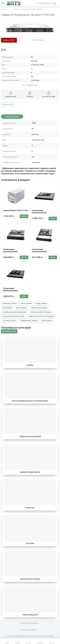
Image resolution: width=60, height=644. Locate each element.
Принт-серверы (21, 308)
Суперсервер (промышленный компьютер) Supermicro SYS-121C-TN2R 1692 (16, 292)
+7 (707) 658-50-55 (44, 3)
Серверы (30, 365)
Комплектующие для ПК (30, 472)
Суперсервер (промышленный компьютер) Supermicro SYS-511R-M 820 (44, 214)
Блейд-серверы (41, 304)
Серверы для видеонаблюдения (15, 312)
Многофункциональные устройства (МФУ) (30, 401)
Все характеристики (30, 85)
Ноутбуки (30, 544)
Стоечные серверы (10, 321)
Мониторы (30, 508)
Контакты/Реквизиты (30, 623)
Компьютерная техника (30, 579)
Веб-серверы (7, 308)
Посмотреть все (9, 331)
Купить (24, 216)
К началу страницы (30, 630)
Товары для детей (30, 615)
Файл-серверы (47, 321)
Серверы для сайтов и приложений (41, 316)
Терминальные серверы (29, 321)
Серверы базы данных (39, 308)
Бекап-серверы (26, 304)
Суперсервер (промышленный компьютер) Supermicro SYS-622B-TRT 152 (16, 253)
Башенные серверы (10, 304)
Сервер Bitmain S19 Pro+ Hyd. (16, 210)
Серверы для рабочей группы (14, 316)
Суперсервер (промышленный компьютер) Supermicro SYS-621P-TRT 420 (44, 253)
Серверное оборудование (30, 437)
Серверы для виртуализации (41, 312)
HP (32, 69)
